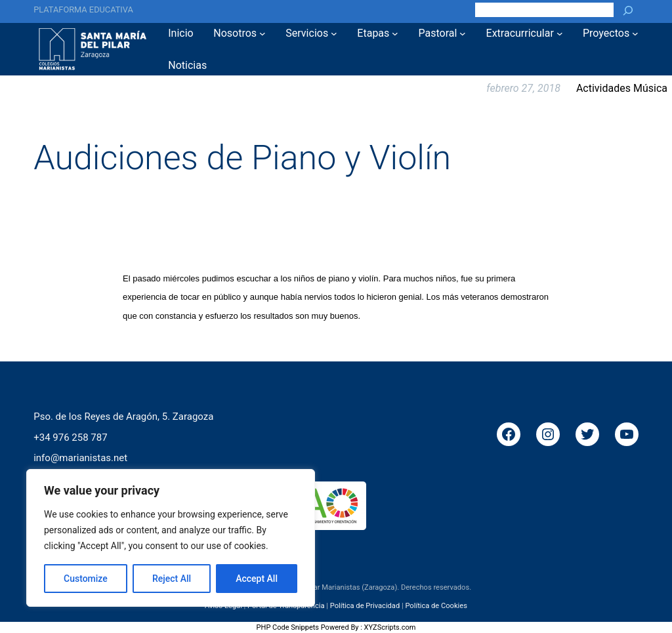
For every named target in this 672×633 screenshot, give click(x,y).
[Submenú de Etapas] (395, 33)
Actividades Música (622, 88)
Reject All (172, 579)
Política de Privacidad (365, 606)
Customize (86, 579)
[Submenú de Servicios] (334, 33)
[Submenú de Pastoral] (463, 33)
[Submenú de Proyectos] (635, 33)
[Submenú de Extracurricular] (560, 33)
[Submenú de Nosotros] (262, 33)
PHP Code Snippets (288, 627)
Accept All (257, 579)
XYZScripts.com (390, 627)
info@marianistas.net (80, 458)
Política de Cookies (436, 606)
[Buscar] (628, 10)
